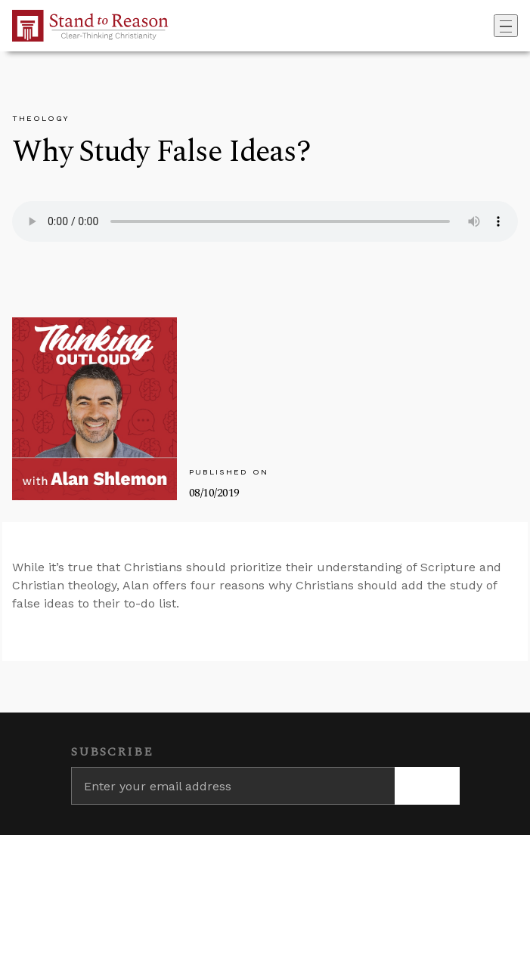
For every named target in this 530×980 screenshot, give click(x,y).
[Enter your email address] (233, 786)
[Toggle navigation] (506, 26)
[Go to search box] (489, 26)
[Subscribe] (427, 786)
